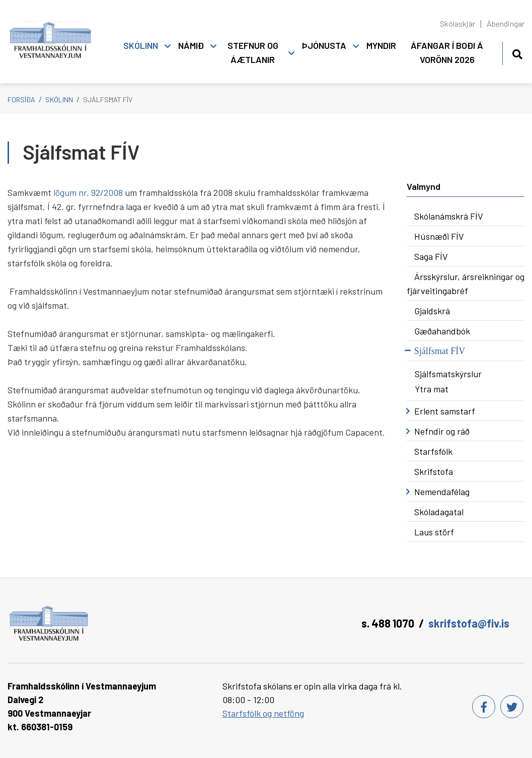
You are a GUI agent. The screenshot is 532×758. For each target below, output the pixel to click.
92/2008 (108, 192)
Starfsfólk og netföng (263, 713)
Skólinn (59, 99)
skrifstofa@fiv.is (469, 623)
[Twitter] (512, 707)
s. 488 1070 (388, 623)
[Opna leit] (517, 53)
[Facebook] (484, 707)
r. (87, 192)
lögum (65, 192)
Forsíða (21, 99)
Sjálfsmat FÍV (108, 99)
